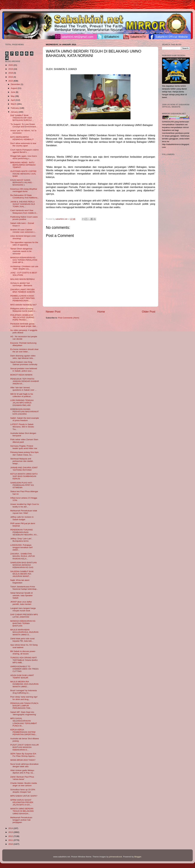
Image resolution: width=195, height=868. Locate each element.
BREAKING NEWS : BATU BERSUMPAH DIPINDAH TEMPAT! (23, 165)
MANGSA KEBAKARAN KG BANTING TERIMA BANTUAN (23, 623)
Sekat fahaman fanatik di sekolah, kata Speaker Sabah (22, 595)
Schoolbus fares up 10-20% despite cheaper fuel (23, 791)
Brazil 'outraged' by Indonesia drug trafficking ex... (24, 692)
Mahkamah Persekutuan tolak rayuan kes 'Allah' (24, 512)
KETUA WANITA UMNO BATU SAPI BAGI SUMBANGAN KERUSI (24, 476)
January (15, 112)
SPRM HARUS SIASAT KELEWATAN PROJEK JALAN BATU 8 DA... (22, 802)
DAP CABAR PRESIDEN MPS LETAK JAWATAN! (24, 616)
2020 (11, 65)
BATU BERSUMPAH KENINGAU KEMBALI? (22, 138)
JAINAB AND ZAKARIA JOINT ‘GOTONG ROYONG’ (24, 469)
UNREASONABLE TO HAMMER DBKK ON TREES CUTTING (24, 669)
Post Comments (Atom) (69, 318)
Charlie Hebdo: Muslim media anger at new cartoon (24, 784)
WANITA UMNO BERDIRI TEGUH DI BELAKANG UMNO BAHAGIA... (22, 811)
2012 (11, 836)
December (16, 84)
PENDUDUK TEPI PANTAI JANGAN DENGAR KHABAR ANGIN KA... (25, 381)
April (13, 100)
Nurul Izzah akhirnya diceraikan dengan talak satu (24, 765)
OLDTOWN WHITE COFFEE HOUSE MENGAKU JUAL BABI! (23, 174)
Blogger (138, 857)
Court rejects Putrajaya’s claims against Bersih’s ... (25, 151)
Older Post (149, 312)
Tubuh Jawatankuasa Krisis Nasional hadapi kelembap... (24, 588)
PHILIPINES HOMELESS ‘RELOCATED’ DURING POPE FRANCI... (22, 317)
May (13, 96)
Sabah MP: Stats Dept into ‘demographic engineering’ (23, 713)
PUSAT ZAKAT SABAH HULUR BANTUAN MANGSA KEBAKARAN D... (25, 747)
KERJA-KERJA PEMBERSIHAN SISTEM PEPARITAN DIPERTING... (24, 732)
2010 (11, 844)
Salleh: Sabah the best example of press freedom (25, 419)
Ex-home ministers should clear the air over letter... (24, 350)
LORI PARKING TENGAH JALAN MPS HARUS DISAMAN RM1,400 (22, 403)
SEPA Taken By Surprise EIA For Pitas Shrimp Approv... (23, 755)
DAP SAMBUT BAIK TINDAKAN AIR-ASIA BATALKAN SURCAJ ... (22, 118)
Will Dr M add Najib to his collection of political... (22, 395)
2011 (11, 840)
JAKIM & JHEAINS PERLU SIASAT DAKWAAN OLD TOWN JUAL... (23, 204)
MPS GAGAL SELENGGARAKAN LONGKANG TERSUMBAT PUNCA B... (24, 722)
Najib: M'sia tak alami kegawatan (20, 581)
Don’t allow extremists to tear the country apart (23, 144)
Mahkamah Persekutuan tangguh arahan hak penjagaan (21, 820)
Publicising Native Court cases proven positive (24, 218)
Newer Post (53, 312)
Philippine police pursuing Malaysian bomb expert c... (24, 310)
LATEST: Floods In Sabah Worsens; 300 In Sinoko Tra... (22, 427)
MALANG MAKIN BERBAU (23, 279)
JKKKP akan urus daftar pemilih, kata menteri (21, 603)
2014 (11, 828)
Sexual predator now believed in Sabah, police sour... (24, 370)
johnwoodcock (116, 857)
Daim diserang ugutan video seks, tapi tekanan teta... (23, 357)
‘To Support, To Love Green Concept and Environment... (24, 125)
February (15, 108)
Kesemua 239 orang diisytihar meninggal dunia (24, 190)
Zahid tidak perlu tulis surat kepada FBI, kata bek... (22, 640)
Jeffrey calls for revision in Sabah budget (22, 518)
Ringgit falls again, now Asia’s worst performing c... (24, 157)
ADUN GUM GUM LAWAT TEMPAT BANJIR (22, 677)
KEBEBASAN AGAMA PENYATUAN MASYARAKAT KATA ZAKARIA (25, 412)
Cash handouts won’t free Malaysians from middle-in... (24, 212)
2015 (11, 81)
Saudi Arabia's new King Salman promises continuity (24, 363)
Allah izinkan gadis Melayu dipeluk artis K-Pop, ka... (22, 772)
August (14, 88)
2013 (11, 832)
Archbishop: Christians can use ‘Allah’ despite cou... (24, 268)
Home (101, 312)
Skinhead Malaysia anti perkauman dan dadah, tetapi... (22, 461)
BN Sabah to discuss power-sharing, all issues (23, 653)
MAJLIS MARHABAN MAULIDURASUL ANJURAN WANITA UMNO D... (24, 632)
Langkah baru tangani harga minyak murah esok (23, 609)
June (13, 92)
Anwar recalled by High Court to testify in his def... (25, 505)
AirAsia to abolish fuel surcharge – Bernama (21, 284)
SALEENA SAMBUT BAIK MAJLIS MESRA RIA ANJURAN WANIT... (22, 574)
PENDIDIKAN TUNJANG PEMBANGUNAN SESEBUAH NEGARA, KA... (24, 532)
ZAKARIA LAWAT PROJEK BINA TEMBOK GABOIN (23, 291)
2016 (11, 77)
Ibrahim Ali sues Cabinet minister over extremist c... (23, 231)
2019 (11, 69)
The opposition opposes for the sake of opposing (24, 244)
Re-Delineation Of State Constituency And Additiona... (25, 196)
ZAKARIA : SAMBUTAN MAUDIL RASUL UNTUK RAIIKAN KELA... (23, 556)
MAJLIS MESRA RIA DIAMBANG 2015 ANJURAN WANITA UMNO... (24, 684)
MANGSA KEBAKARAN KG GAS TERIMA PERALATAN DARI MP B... (24, 260)
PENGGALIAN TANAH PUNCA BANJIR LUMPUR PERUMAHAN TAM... (24, 706)
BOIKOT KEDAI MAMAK (21, 375)
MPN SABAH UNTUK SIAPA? (24, 796)
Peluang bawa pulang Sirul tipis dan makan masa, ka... (24, 453)
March (14, 104)
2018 (11, 73)
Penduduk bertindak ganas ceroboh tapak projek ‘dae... (24, 325)
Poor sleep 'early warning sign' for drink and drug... (24, 698)
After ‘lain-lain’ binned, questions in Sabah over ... (23, 389)
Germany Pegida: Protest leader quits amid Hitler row (24, 447)
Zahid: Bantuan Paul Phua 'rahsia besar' (22, 778)
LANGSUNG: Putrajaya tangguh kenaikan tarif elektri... (21, 547)
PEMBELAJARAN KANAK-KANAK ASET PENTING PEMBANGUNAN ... (23, 298)
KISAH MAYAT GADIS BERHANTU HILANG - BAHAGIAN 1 (22, 182)
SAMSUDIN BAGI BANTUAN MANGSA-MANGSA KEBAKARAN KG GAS (24, 565)
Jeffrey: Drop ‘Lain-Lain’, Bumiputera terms (21, 540)
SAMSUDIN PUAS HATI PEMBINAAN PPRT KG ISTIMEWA (22, 485)
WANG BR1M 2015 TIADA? (23, 760)
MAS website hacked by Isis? (24, 305)
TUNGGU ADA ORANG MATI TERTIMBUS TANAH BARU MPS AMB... (24, 660)
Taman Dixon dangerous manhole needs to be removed (21, 251)
